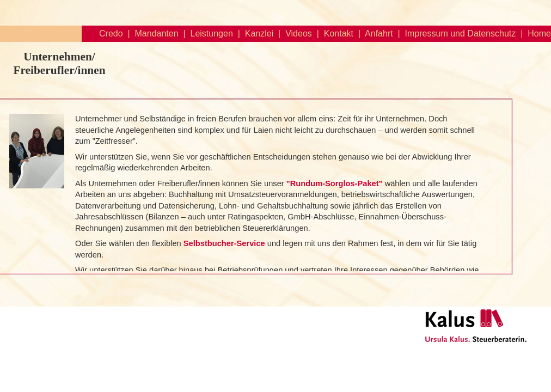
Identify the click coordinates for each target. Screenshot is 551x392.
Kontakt (339, 33)
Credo (111, 33)
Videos (299, 33)
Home (539, 33)
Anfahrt (379, 33)
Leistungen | (213, 33)
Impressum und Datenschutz (461, 33)
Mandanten (157, 33)
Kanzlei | (260, 33)
